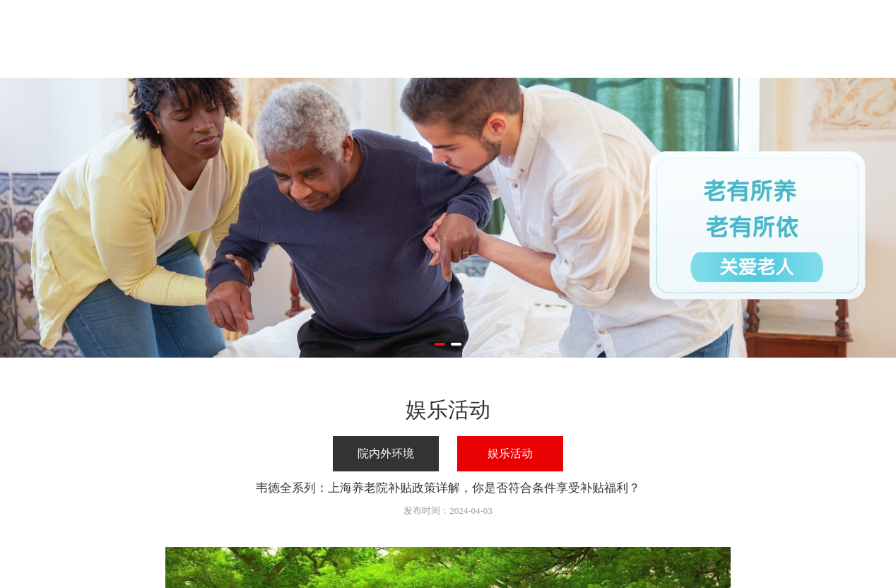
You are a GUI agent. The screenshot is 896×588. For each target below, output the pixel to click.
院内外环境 (386, 453)
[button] (440, 344)
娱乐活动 (510, 453)
